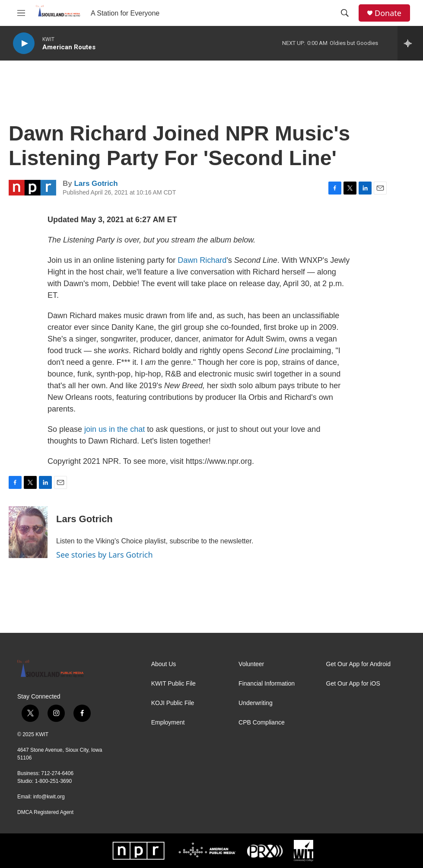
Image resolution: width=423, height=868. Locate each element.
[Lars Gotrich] (28, 532)
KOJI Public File (173, 703)
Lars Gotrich (96, 183)
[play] (24, 43)
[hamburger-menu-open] (21, 13)
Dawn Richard (202, 260)
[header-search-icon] (345, 13)
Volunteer (251, 664)
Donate (388, 13)
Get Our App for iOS (353, 684)
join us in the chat (114, 429)
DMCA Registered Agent (45, 812)
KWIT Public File (173, 684)
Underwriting (256, 703)
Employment (168, 723)
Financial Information (267, 684)
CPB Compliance (262, 723)
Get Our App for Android (358, 664)
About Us (164, 664)
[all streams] (410, 43)
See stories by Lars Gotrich (105, 555)
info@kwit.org (49, 797)
